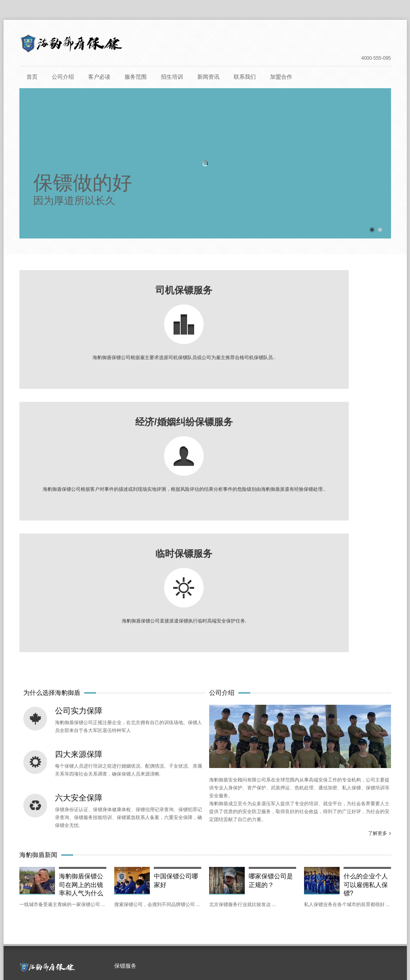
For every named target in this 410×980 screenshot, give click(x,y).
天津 (73, 860)
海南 (329, 876)
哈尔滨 (359, 910)
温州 (94, 876)
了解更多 (378, 577)
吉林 (286, 910)
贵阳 (51, 893)
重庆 (94, 860)
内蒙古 (87, 926)
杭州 (30, 876)
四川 (292, 893)
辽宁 (201, 910)
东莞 (286, 860)
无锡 (179, 876)
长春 (308, 910)
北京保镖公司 (187, 948)
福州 (265, 876)
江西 (142, 893)
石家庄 (97, 893)
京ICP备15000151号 (245, 948)
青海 (143, 926)
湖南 (137, 910)
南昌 (164, 893)
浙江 (372, 860)
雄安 (137, 860)
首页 (32, 77)
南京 (137, 876)
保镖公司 (159, 948)
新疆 (30, 926)
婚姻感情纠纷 (136, 808)
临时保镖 (132, 778)
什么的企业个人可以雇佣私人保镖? (366, 628)
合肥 (222, 876)
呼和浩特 (116, 926)
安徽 (201, 876)
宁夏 (51, 910)
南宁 (115, 910)
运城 (270, 893)
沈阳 (222, 910)
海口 (350, 876)
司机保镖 (132, 733)
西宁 (164, 926)
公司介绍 (63, 77)
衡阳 (179, 910)
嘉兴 (73, 876)
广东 (222, 860)
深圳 (115, 860)
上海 (30, 860)
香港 (158, 860)
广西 (94, 910)
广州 (244, 860)
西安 (206, 893)
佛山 (265, 860)
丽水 (51, 876)
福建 (244, 876)
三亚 (372, 876)
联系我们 (245, 77)
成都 (313, 893)
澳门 (179, 860)
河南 (244, 910)
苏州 (158, 876)
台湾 (201, 860)
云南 (377, 893)
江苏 (115, 876)
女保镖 (129, 763)
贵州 (30, 893)
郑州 (265, 910)
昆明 (30, 910)
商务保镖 (132, 748)
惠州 (308, 860)
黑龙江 (332, 910)
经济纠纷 (132, 793)
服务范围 (136, 77)
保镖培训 (212, 948)
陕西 (185, 893)
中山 (329, 860)
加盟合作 (281, 77)
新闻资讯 (208, 77)
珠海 (350, 860)
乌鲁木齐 (57, 926)
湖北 (286, 876)
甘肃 (334, 893)
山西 (228, 893)
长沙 (158, 910)
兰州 (356, 893)
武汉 (308, 876)
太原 (249, 893)
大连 (186, 926)
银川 (73, 910)
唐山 (121, 893)
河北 (73, 893)
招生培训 (172, 77)
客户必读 (99, 77)
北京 (51, 860)
